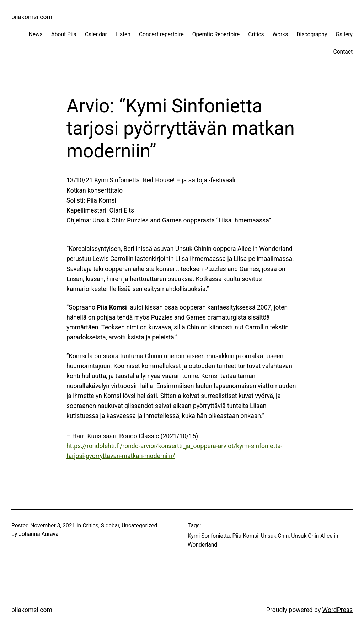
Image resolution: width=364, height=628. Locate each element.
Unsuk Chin (275, 536)
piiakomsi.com (32, 17)
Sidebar (110, 526)
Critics (90, 526)
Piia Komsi (245, 536)
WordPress (338, 610)
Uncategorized (139, 526)
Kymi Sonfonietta (209, 536)
